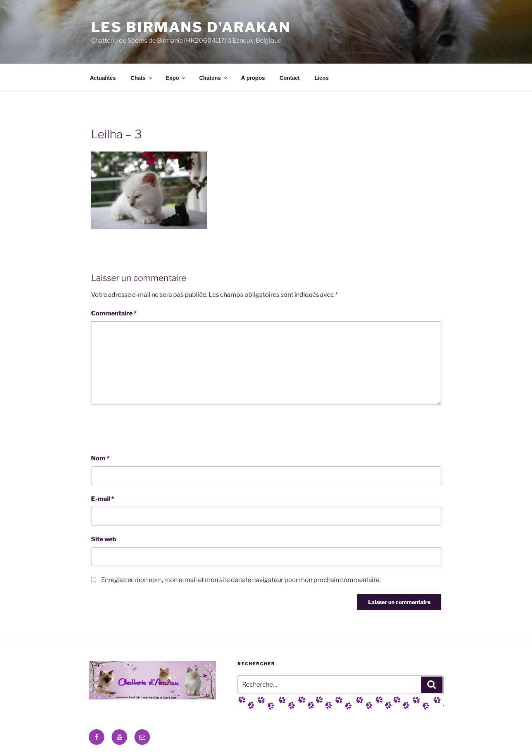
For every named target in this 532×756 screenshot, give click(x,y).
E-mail (103, 499)
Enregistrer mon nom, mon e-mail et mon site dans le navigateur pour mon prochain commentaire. (241, 580)
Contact (290, 78)
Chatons (214, 78)
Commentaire (114, 313)
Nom (100, 458)
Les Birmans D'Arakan (191, 27)
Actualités (103, 78)
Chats (142, 78)
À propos (253, 78)
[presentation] (150, 429)
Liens (322, 78)
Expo (176, 78)
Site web (104, 539)
